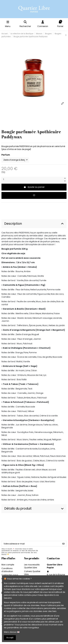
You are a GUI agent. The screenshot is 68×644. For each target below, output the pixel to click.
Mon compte (8, 565)
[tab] (34, 224)
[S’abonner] (63, 544)
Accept (10, 638)
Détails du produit (34, 509)
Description (34, 224)
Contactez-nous (10, 575)
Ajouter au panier (34, 187)
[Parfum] (15, 160)
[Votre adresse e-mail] (31, 544)
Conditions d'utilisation (7, 570)
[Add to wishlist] (34, 195)
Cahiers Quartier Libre (32, 573)
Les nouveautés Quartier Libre (32, 566)
